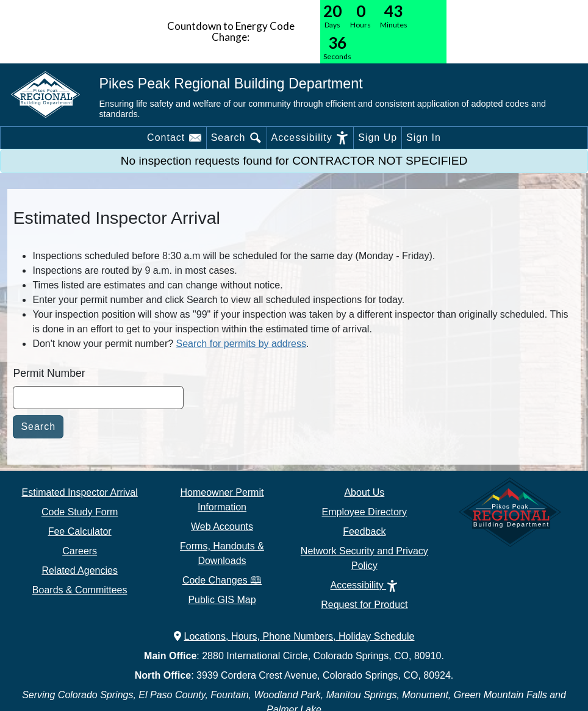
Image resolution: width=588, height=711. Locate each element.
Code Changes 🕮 (222, 580)
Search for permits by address (241, 344)
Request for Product (364, 605)
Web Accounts (222, 527)
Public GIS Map (222, 600)
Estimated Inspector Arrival (80, 492)
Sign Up (378, 138)
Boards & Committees (80, 590)
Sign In (424, 138)
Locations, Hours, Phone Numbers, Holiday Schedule (294, 636)
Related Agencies (80, 570)
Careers (80, 551)
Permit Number (49, 373)
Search (237, 138)
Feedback (364, 531)
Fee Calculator (80, 531)
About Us (364, 492)
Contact (174, 138)
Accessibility (310, 138)
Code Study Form (80, 512)
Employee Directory (365, 512)
